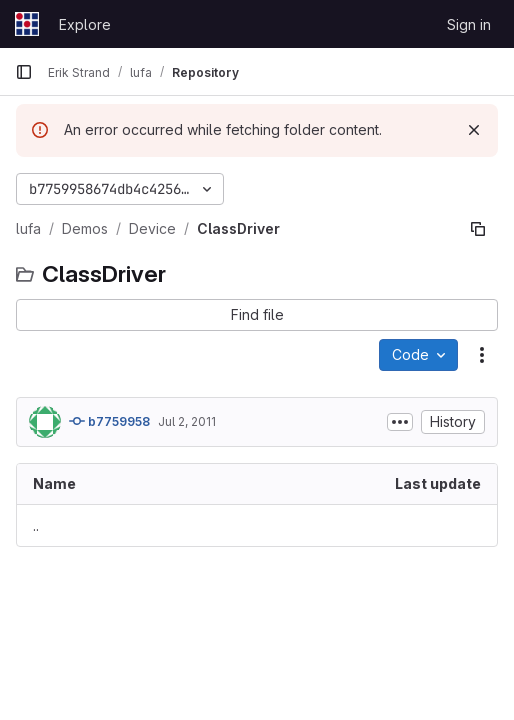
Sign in (469, 24)
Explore (85, 24)
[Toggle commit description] (400, 422)
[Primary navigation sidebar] (24, 72)
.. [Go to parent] (36, 525)
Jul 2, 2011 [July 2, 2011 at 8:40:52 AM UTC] (187, 421)
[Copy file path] (478, 229)
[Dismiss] (474, 130)
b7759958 (109, 421)
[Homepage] (27, 24)
